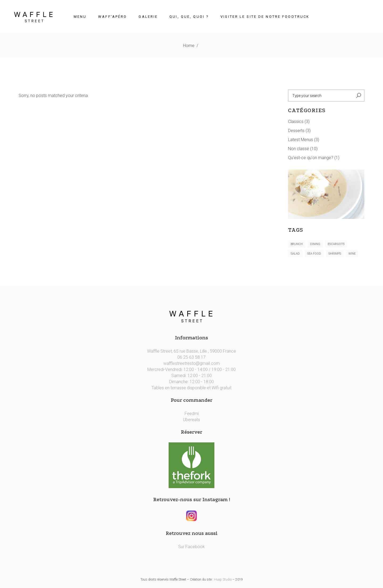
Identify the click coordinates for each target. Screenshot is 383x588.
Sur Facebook (191, 547)
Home (189, 46)
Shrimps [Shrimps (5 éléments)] (335, 254)
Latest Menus (301, 140)
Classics (296, 122)
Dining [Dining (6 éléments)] (315, 244)
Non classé (299, 149)
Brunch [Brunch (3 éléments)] (297, 244)
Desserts (296, 131)
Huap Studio (223, 579)
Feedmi (192, 414)
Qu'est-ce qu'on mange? (311, 158)
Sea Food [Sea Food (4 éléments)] (314, 254)
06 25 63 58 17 (191, 357)
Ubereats (191, 420)
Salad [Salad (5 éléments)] (295, 254)
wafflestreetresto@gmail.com (191, 363)
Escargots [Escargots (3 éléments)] (336, 244)
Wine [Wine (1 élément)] (352, 254)
